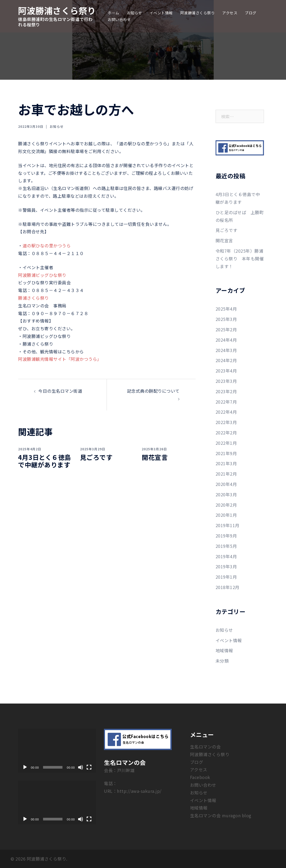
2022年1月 (226, 443)
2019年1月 (226, 577)
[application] (57, 751)
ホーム (113, 13)
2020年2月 (226, 505)
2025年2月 (226, 329)
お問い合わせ (119, 19)
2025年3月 (226, 319)
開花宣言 (155, 457)
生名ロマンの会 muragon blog (221, 815)
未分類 (222, 661)
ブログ (251, 13)
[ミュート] (81, 767)
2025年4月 (226, 309)
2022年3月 (226, 422)
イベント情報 (161, 13)
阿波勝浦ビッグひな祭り (42, 275)
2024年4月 (226, 340)
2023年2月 (226, 391)
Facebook (200, 777)
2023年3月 (226, 381)
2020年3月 (226, 494)
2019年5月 (226, 546)
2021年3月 (226, 463)
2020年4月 (226, 484)
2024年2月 (226, 360)
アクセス (230, 13)
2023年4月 (226, 371)
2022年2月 (226, 433)
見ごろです (96, 457)
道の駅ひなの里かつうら (47, 245)
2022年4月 (226, 412)
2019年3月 (226, 566)
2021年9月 (226, 453)
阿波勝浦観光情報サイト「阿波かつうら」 (60, 359)
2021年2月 (226, 474)
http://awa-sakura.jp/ (139, 791)
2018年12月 (228, 587)
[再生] (25, 767)
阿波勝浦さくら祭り (57, 10)
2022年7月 (226, 402)
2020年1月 (226, 515)
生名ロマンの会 (205, 747)
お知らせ (134, 13)
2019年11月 (228, 525)
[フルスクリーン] (89, 767)
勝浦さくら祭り (33, 298)
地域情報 (224, 650)
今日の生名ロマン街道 (60, 391)
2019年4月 (226, 556)
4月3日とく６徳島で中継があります (45, 461)
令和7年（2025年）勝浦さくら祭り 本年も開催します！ (240, 259)
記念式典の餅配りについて (153, 391)
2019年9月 (226, 536)
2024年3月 (226, 350)
